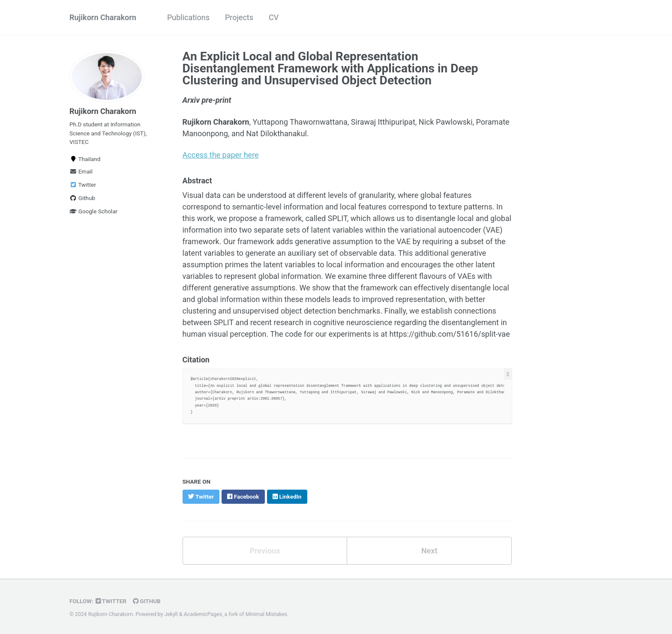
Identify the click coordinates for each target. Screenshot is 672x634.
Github (82, 198)
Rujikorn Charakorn (103, 17)
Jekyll (171, 614)
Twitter (83, 185)
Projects (239, 17)
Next (429, 551)
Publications (188, 17)
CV (274, 17)
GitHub (147, 601)
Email (81, 171)
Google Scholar (93, 211)
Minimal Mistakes (266, 614)
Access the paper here (221, 155)
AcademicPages (203, 614)
